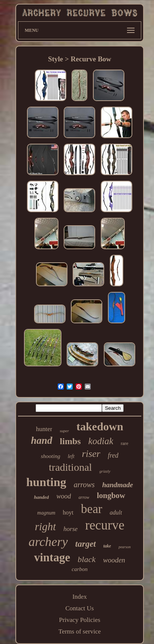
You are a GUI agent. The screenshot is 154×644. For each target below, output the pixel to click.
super (64, 431)
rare (124, 443)
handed (42, 497)
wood (64, 496)
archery (48, 542)
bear (92, 509)
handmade (118, 485)
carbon (80, 569)
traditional (70, 467)
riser (91, 454)
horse (70, 529)
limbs (70, 441)
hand (42, 440)
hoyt (68, 512)
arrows (84, 485)
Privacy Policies (79, 620)
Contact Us (79, 608)
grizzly (105, 471)
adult (116, 512)
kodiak (101, 441)
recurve (105, 525)
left (71, 456)
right (45, 527)
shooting (51, 456)
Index (80, 597)
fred (113, 455)
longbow (111, 495)
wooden (114, 560)
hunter (44, 429)
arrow (84, 497)
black (87, 559)
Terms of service (80, 631)
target (86, 544)
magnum (46, 513)
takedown (100, 426)
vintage (52, 557)
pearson (124, 547)
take (107, 546)
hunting (46, 482)
